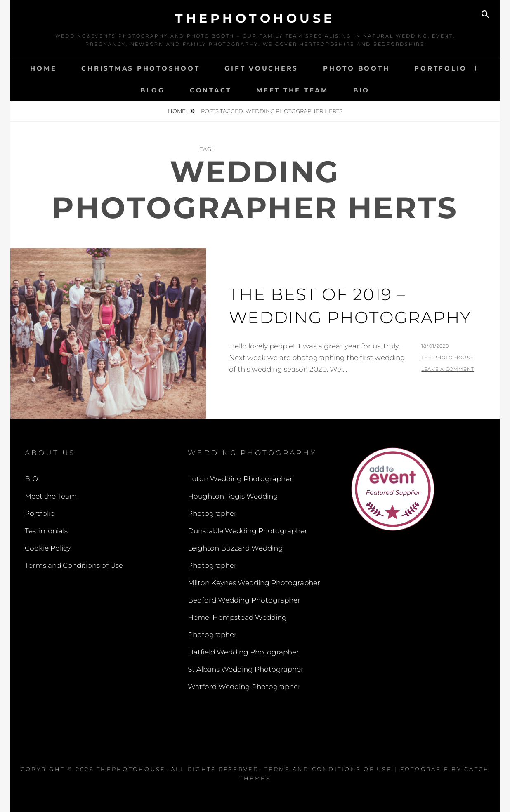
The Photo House (447, 358)
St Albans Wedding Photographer (246, 669)
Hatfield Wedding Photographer (243, 652)
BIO (361, 90)
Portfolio (441, 68)
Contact (211, 90)
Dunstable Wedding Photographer (248, 531)
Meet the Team (292, 90)
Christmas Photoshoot (140, 68)
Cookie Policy (48, 548)
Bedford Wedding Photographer (244, 600)
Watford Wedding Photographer (244, 687)
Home (43, 68)
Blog (153, 90)
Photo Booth (356, 68)
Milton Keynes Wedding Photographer (254, 583)
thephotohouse (255, 18)
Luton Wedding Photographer (240, 479)
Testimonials (46, 531)
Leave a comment (448, 369)
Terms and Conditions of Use (74, 565)
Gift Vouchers (261, 68)
